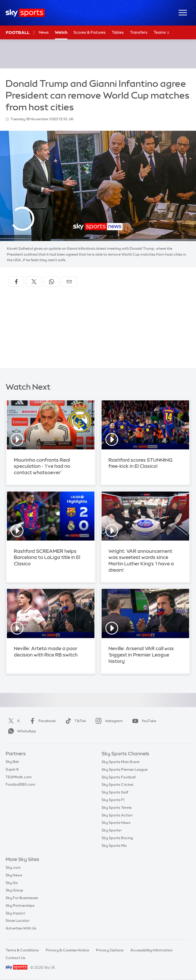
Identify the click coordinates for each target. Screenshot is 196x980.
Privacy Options (110, 950)
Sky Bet (12, 762)
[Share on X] (34, 282)
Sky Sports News (116, 822)
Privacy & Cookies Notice (67, 950)
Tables (118, 32)
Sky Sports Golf (115, 792)
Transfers (139, 32)
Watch (61, 32)
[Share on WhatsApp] (52, 282)
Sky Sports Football (119, 777)
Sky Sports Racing (117, 838)
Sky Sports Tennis (117, 807)
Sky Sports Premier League (125, 769)
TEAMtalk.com (19, 777)
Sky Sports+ (112, 830)
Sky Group (14, 890)
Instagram (108, 721)
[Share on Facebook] (16, 282)
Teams (162, 33)
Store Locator (17, 921)
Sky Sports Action (117, 815)
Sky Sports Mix (114, 845)
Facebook (42, 721)
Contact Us (15, 958)
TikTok (75, 721)
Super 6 (12, 769)
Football (18, 32)
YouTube (143, 721)
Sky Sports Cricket (118, 784)
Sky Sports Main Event (121, 762)
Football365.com (20, 784)
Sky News (14, 875)
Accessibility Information (151, 950)
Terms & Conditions (22, 950)
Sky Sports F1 (113, 800)
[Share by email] (69, 282)
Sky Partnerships (20, 905)
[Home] (25, 13)
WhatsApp (21, 731)
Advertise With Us (21, 928)
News (44, 32)
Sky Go (12, 883)
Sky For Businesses (22, 898)
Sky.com (13, 867)
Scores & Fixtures (90, 32)
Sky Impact (15, 913)
